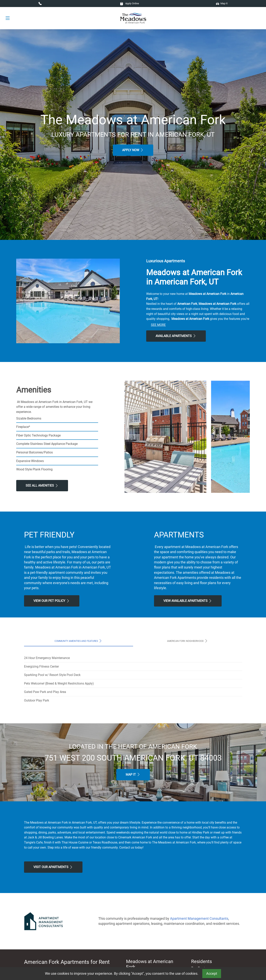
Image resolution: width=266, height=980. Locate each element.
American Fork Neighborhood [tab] (188, 641)
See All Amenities (42, 486)
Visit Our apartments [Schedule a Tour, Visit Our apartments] (53, 867)
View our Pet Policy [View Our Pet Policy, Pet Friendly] (52, 601)
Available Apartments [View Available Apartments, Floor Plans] (176, 336)
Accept (212, 974)
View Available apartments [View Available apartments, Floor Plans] (188, 601)
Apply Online (129, 3)
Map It (222, 3)
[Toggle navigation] (8, 18)
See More (158, 325)
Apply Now (133, 150)
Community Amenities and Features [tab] (78, 641)
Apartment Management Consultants (199, 919)
